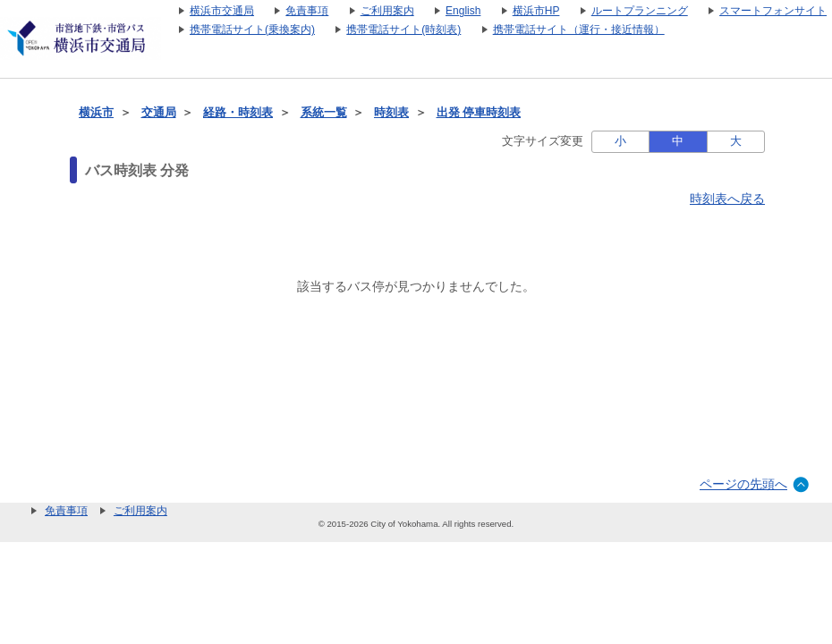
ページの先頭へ (743, 484)
